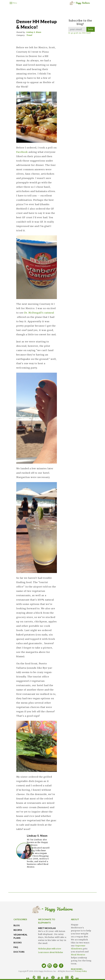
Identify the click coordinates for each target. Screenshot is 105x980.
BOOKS (18, 942)
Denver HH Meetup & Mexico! (37, 24)
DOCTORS (19, 952)
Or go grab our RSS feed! (80, 33)
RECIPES (18, 930)
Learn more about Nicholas (51, 952)
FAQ (16, 947)
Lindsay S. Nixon (34, 32)
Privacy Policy (81, 971)
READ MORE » (77, 969)
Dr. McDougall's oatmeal (39, 313)
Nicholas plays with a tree (50, 949)
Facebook (22, 152)
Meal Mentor (78, 955)
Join (91, 29)
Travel (29, 35)
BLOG (17, 925)
